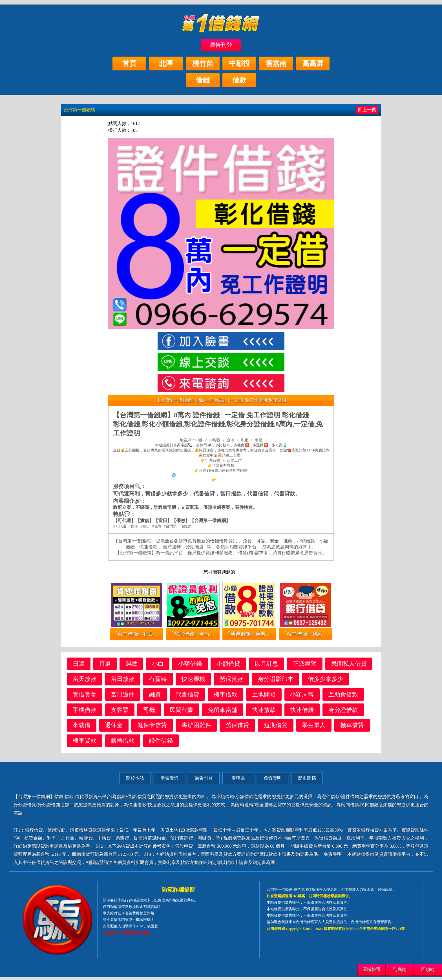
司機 (149, 713)
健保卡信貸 (152, 728)
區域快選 (372, 969)
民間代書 (182, 713)
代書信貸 (187, 697)
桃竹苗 (203, 64)
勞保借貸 (237, 728)
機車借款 (226, 697)
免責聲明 (273, 781)
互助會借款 (343, 697)
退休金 (114, 728)
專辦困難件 (196, 728)
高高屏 (313, 64)
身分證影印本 (276, 682)
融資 (155, 697)
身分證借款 (343, 713)
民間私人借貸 (349, 667)
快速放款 (264, 713)
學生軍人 (314, 728)
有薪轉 (158, 682)
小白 (158, 667)
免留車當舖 (223, 713)
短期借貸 (276, 728)
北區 (166, 64)
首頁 (129, 64)
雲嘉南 (276, 64)
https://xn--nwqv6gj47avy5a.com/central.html (223, 478)
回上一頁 (367, 110)
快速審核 (193, 682)
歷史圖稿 (307, 781)
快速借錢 (302, 713)
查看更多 (223, 483)
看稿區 (238, 781)
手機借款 (85, 713)
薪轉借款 (123, 744)
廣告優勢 (169, 781)
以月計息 (266, 667)
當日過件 (123, 697)
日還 (79, 667)
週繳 (131, 667)
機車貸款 (85, 744)
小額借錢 (190, 667)
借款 (239, 80)
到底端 (400, 969)
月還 (105, 667)
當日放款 (123, 682)
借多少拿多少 (326, 682)
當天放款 (85, 682)
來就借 (82, 728)
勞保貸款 (231, 682)
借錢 (203, 80)
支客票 (120, 713)
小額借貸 (228, 667)
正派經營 (305, 667)
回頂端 (428, 969)
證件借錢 (161, 744)
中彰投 (239, 64)
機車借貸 (352, 728)
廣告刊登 (221, 45)
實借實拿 (85, 697)
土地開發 (264, 697)
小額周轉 (302, 697)
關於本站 (135, 781)
